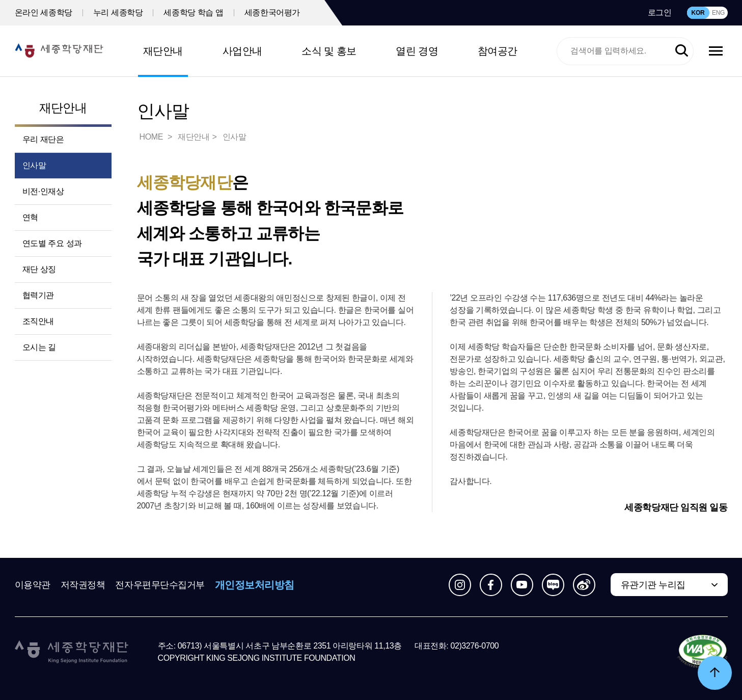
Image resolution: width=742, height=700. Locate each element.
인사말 (34, 165)
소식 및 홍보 (329, 51)
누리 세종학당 (118, 12)
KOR (698, 13)
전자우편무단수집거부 (160, 585)
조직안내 (38, 321)
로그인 (660, 12)
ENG (718, 13)
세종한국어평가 (272, 12)
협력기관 (38, 295)
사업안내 (242, 51)
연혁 (30, 217)
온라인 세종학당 (44, 12)
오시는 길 (39, 347)
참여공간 (498, 51)
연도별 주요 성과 (52, 243)
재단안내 (163, 51)
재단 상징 (39, 269)
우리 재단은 (43, 139)
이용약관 (33, 585)
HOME (152, 137)
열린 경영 (417, 51)
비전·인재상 (43, 191)
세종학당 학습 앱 (193, 12)
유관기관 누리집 (653, 585)
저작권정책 (83, 585)
